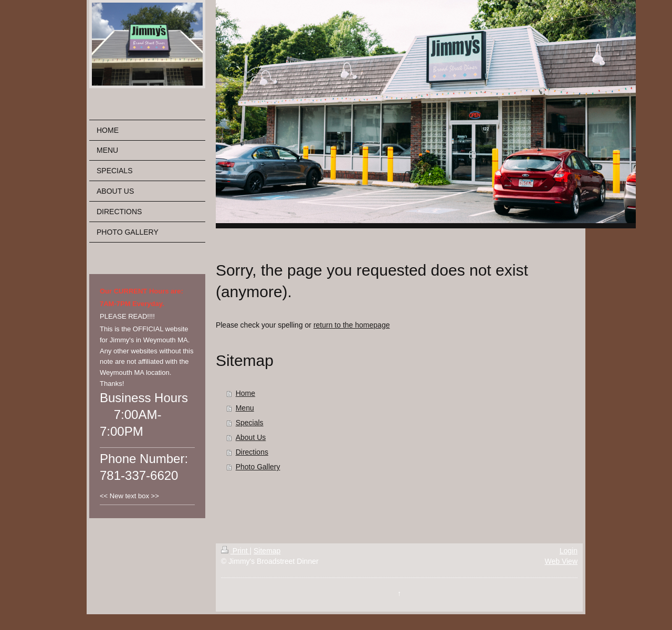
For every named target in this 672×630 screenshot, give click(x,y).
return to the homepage (352, 325)
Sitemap (267, 551)
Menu (245, 408)
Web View (561, 561)
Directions (252, 452)
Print (235, 551)
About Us (251, 437)
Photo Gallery (258, 467)
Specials (250, 423)
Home (245, 393)
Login (569, 551)
